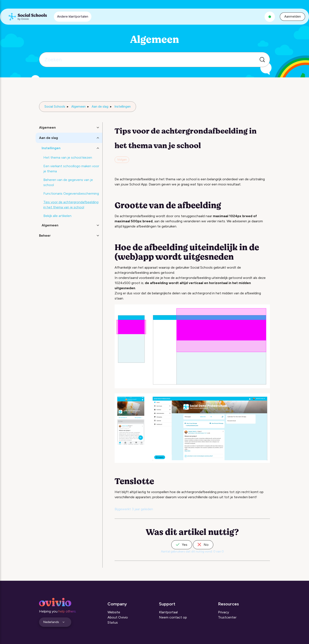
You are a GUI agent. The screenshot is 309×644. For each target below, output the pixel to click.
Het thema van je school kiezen (68, 157)
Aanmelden (293, 17)
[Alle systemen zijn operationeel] (270, 17)
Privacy (223, 612)
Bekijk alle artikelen (57, 216)
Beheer (45, 235)
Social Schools (55, 107)
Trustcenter (227, 617)
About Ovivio (118, 617)
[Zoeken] (154, 60)
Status (113, 622)
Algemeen (78, 107)
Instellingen (123, 107)
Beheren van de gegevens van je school (68, 182)
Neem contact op (173, 617)
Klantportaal (168, 612)
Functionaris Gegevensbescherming (71, 193)
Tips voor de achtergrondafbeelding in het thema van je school (71, 205)
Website (114, 612)
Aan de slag (100, 107)
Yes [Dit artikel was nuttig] (182, 545)
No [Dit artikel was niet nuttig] (203, 545)
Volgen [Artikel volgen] (122, 160)
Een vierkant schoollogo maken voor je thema (71, 169)
